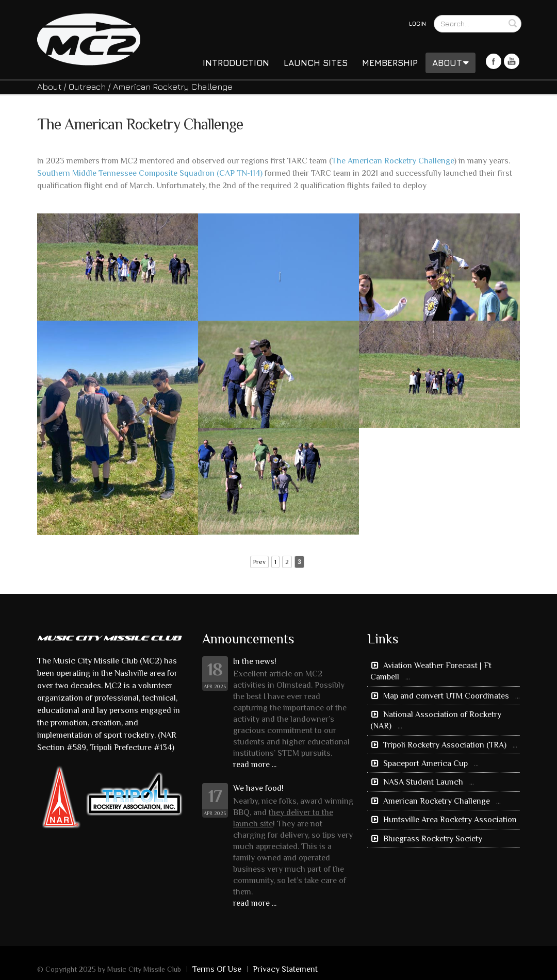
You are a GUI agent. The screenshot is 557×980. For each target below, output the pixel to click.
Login (417, 23)
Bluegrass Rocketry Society (432, 839)
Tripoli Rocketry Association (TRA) (445, 745)
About (450, 63)
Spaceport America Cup (425, 763)
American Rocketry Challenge (437, 801)
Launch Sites (316, 63)
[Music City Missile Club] (89, 38)
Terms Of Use (217, 969)
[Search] (478, 24)
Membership (390, 63)
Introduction (236, 63)
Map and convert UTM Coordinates (446, 696)
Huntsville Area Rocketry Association (449, 820)
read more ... (255, 765)
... (408, 677)
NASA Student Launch (423, 782)
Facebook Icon (494, 61)
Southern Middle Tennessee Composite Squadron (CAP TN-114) (150, 173)
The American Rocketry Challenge (393, 161)
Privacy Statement (285, 969)
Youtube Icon (512, 61)
